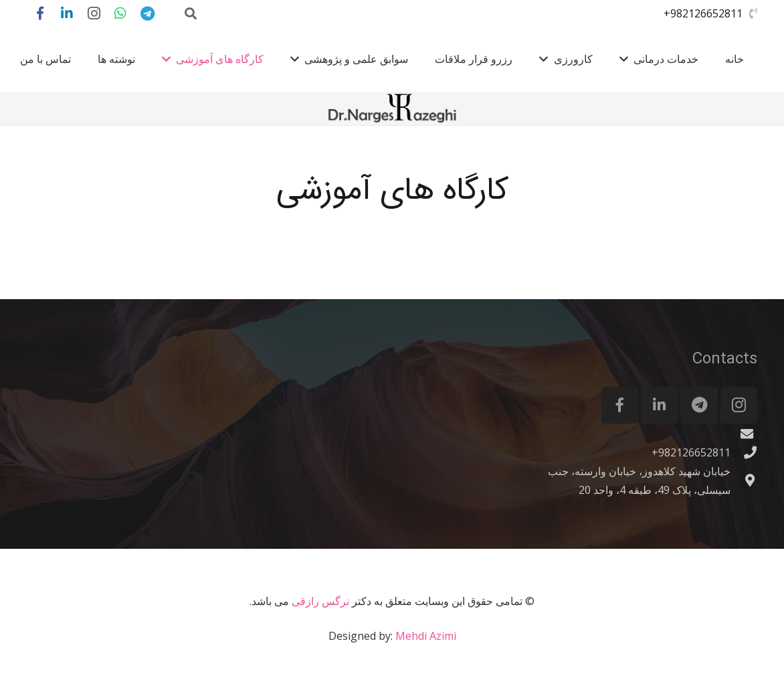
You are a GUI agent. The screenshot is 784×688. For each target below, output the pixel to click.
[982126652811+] (744, 452)
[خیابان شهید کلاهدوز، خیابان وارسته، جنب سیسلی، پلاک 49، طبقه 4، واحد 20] (744, 480)
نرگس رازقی (320, 601)
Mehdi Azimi (426, 636)
